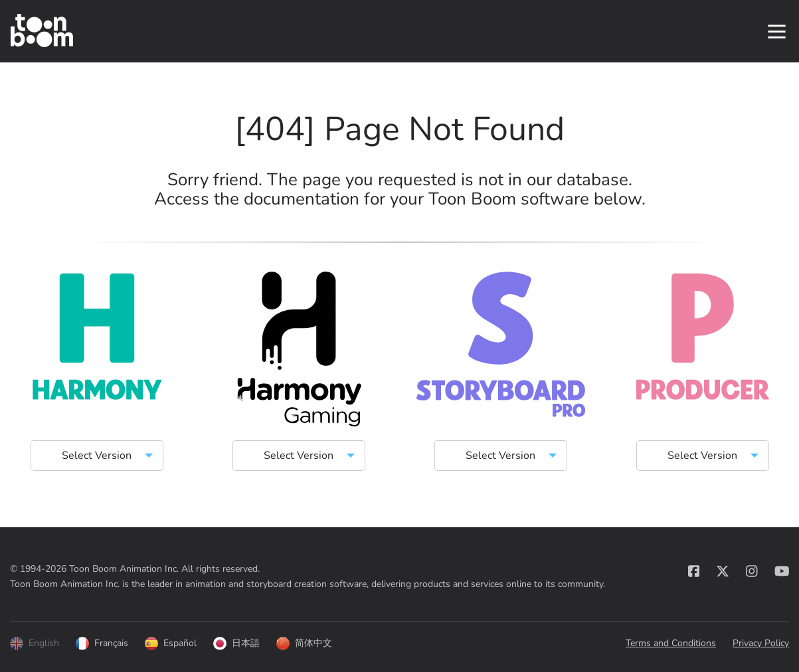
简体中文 (304, 645)
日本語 (236, 645)
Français (102, 645)
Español (171, 645)
